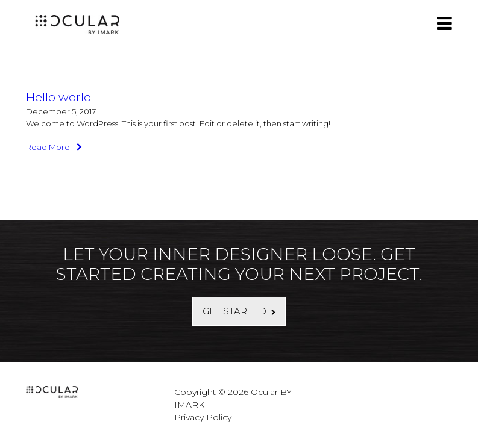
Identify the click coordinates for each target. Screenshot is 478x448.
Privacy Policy (203, 417)
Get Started (234, 311)
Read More (54, 147)
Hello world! (60, 97)
